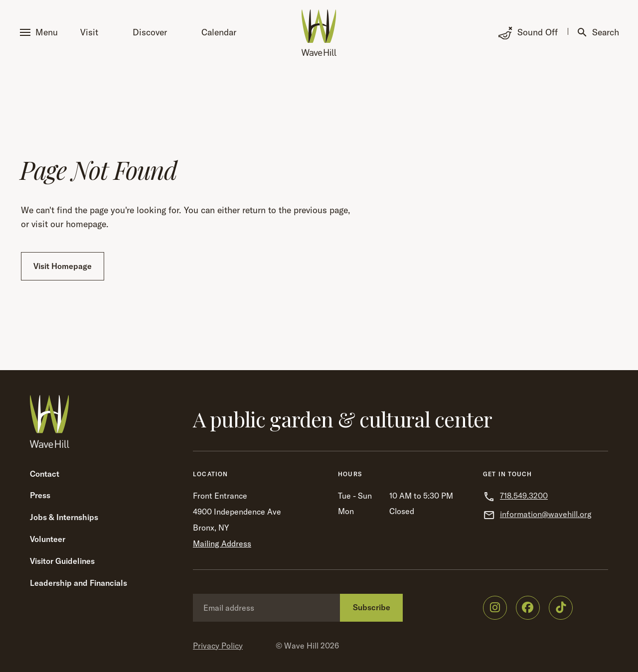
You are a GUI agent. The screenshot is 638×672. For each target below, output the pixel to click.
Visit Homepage (63, 266)
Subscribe (372, 607)
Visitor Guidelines (62, 561)
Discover (150, 32)
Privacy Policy (218, 646)
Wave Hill (301, 646)
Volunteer (48, 539)
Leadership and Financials (79, 583)
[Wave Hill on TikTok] (561, 608)
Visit (89, 32)
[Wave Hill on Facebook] (528, 608)
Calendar (219, 32)
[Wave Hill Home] (319, 33)
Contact (45, 474)
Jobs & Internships (64, 517)
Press (40, 495)
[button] (41, 33)
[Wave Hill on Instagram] (495, 608)
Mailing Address (222, 543)
